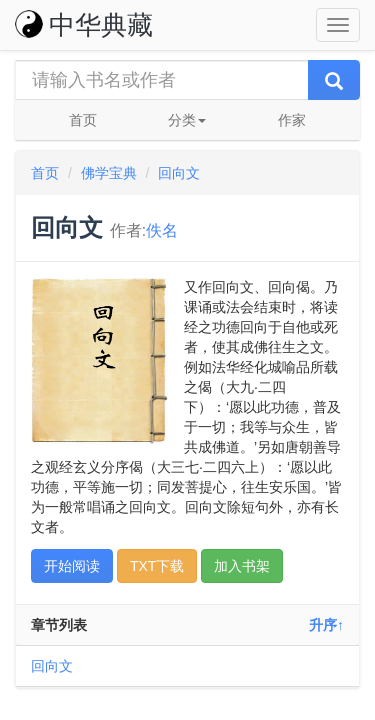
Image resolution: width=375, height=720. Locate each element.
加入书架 (242, 566)
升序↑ (326, 625)
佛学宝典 (109, 173)
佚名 (162, 230)
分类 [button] (187, 120)
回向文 (179, 173)
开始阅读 (72, 566)
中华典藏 (84, 25)
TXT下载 (157, 566)
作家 (292, 120)
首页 (83, 120)
